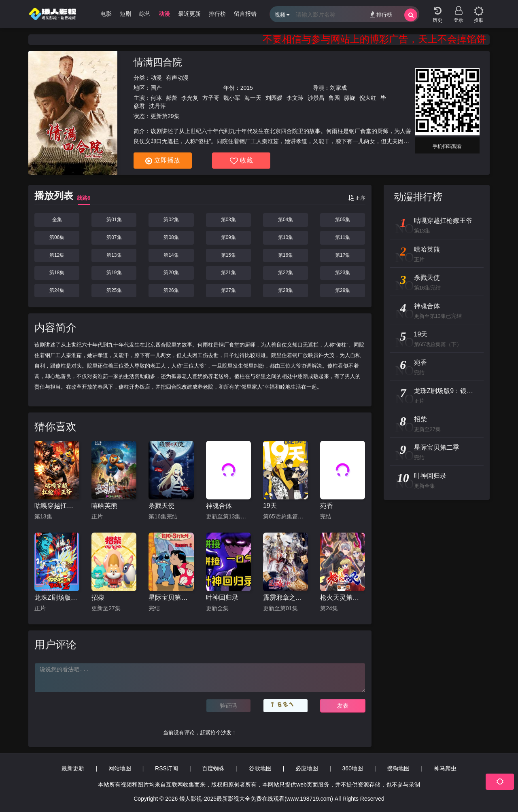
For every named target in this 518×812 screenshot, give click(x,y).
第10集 (286, 237)
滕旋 (350, 98)
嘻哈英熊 (104, 506)
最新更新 (73, 768)
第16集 (286, 255)
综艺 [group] (145, 14)
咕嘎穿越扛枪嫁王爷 (57, 506)
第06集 (57, 237)
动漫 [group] (164, 14)
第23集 (343, 273)
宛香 (327, 506)
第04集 (286, 220)
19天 (270, 506)
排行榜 (381, 14)
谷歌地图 (260, 768)
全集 (57, 220)
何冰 (156, 98)
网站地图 (120, 768)
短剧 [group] (125, 14)
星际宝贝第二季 (171, 597)
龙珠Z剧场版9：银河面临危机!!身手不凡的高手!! (57, 597)
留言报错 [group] (245, 14)
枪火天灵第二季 (343, 597)
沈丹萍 (157, 106)
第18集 (57, 273)
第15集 (228, 255)
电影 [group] (106, 14)
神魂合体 (219, 506)
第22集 (286, 273)
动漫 (156, 78)
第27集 (228, 290)
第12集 (57, 255)
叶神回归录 (222, 597)
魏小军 (232, 98)
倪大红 (368, 98)
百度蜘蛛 (213, 768)
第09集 (228, 237)
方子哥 (211, 98)
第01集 (114, 220)
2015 (247, 88)
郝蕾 (172, 98)
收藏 (241, 161)
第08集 (171, 237)
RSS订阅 (167, 768)
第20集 (171, 273)
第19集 (114, 273)
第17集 (343, 255)
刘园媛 (274, 98)
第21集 (228, 273)
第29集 (343, 290)
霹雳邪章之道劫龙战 (286, 597)
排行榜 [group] (217, 14)
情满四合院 (158, 62)
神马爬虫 (445, 768)
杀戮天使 (161, 506)
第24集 (57, 290)
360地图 (353, 768)
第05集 (343, 220)
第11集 (343, 237)
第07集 (114, 237)
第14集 (171, 255)
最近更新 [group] (189, 14)
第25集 (114, 290)
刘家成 (338, 88)
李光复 (190, 98)
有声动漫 (177, 78)
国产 (156, 88)
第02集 (171, 220)
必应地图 (307, 768)
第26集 (171, 290)
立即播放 (163, 161)
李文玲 (295, 98)
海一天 (253, 98)
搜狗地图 (398, 768)
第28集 (286, 290)
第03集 (228, 220)
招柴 (98, 597)
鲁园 (334, 98)
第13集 (114, 255)
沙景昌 (316, 98)
